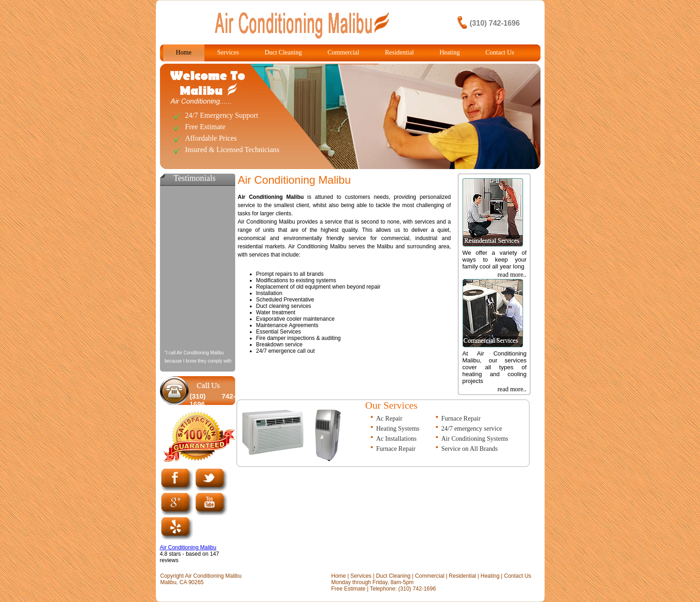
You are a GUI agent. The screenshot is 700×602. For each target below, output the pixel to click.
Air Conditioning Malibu (188, 547)
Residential (400, 52)
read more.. (512, 275)
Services (228, 52)
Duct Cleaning (283, 52)
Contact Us (500, 52)
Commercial (343, 52)
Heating (450, 52)
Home (184, 52)
